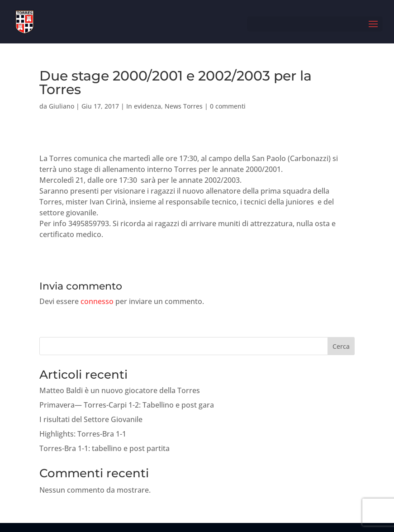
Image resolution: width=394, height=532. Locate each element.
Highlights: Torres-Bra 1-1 (83, 434)
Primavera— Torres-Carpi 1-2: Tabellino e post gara (127, 405)
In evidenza (144, 106)
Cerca (341, 346)
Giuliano (62, 106)
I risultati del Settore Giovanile (91, 419)
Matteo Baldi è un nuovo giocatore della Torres (120, 390)
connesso (97, 301)
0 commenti (228, 106)
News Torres (184, 106)
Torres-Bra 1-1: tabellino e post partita (104, 448)
